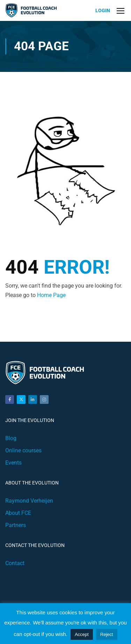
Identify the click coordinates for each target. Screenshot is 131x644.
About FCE (18, 513)
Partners (16, 525)
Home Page (51, 295)
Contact (15, 563)
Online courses (23, 450)
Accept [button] (82, 634)
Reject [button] (107, 634)
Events (13, 463)
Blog (11, 438)
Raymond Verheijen (29, 501)
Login (103, 10)
